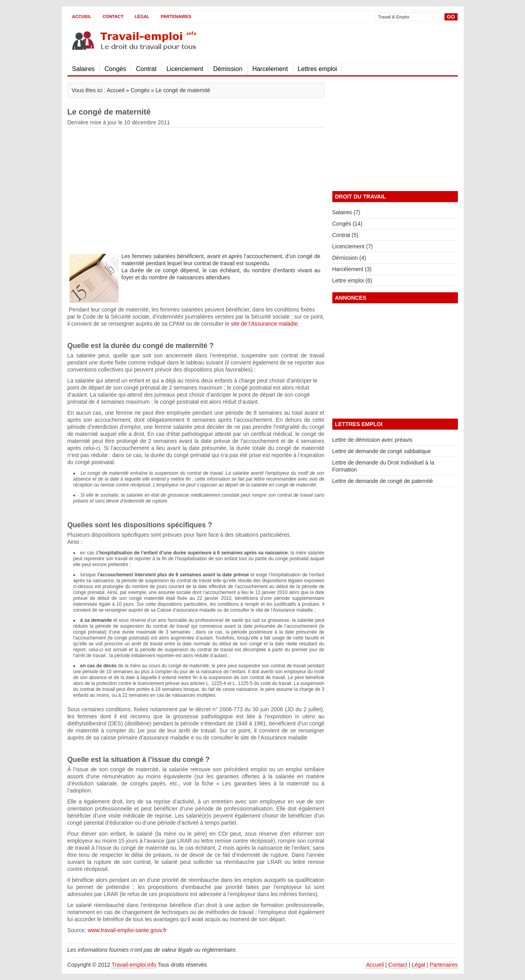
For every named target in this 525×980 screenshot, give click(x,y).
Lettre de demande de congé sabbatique (382, 451)
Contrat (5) (345, 235)
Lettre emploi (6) (352, 281)
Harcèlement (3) (352, 269)
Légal (142, 16)
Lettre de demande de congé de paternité (383, 481)
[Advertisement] (366, 43)
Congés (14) (347, 224)
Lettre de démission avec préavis (373, 440)
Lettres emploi (318, 69)
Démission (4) (349, 258)
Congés (115, 69)
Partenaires (176, 16)
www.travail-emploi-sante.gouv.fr (127, 930)
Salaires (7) (346, 212)
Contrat (146, 69)
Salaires (84, 69)
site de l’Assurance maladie (264, 324)
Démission (228, 69)
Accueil (82, 16)
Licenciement (185, 69)
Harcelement (270, 69)
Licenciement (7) (353, 246)
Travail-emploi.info (134, 965)
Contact (113, 16)
